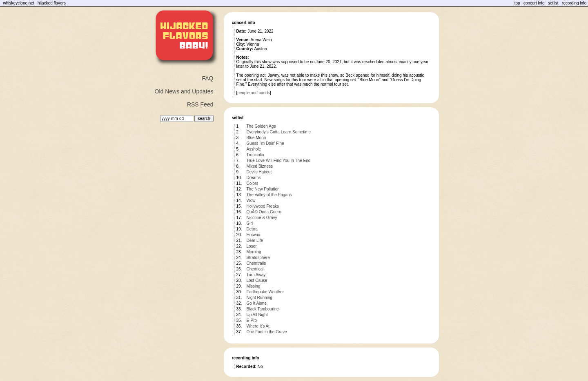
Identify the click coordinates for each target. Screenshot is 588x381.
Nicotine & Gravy (262, 218)
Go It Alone (257, 303)
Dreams (254, 178)
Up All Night (257, 315)
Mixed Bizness (260, 166)
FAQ (207, 78)
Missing (254, 286)
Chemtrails (256, 263)
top (517, 3)
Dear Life (255, 240)
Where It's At (258, 326)
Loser (252, 246)
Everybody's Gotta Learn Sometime (279, 132)
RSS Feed (200, 104)
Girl (250, 223)
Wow (251, 200)
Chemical (255, 269)
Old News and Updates (184, 91)
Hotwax (253, 235)
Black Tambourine (263, 309)
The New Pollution (263, 189)
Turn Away (256, 275)
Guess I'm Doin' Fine (265, 143)
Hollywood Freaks (263, 206)
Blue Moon (256, 138)
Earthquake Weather (265, 292)
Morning (254, 252)
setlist (553, 3)
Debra (252, 229)
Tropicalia (255, 155)
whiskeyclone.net (19, 3)
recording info (574, 3)
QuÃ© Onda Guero (264, 212)
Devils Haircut (259, 172)
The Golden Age (261, 126)
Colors (253, 183)
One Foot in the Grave (267, 332)
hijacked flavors (52, 3)
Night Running (259, 298)
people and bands (254, 93)
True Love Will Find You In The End (279, 161)
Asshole (254, 149)
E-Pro (252, 320)
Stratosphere (258, 258)
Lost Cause (257, 280)
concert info (534, 3)
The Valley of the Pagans (269, 195)
